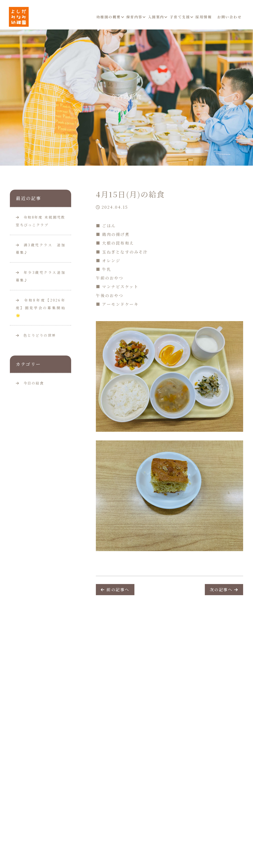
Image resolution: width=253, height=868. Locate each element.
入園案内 (156, 17)
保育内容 (134, 17)
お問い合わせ (229, 17)
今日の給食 (34, 383)
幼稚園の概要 (109, 17)
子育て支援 (180, 17)
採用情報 (204, 17)
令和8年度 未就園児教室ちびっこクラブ (41, 221)
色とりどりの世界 (36, 335)
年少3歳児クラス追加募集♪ (41, 276)
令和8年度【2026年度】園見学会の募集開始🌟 (41, 308)
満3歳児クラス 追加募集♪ (41, 249)
